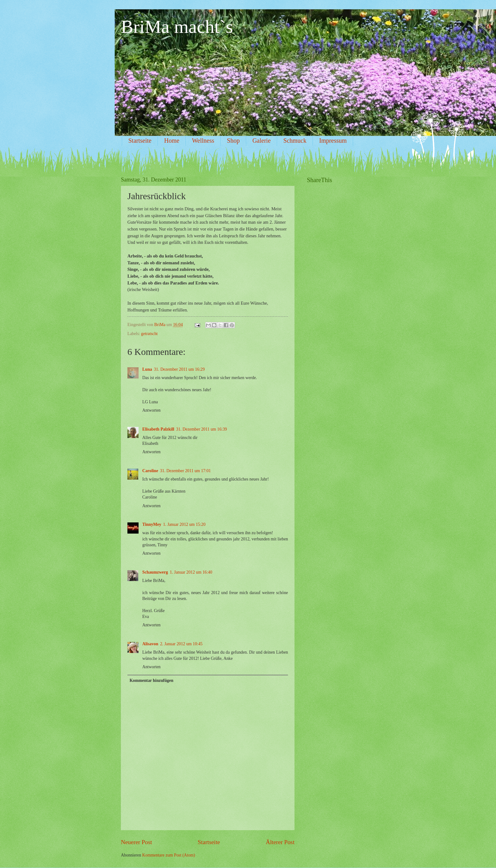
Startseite (140, 141)
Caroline (150, 471)
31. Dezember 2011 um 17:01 (185, 471)
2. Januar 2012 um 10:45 (181, 644)
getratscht (149, 334)
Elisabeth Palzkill (158, 429)
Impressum (333, 141)
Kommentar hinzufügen (151, 680)
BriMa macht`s (177, 27)
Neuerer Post (136, 842)
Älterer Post (280, 842)
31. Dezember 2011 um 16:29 (179, 369)
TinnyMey (152, 524)
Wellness (203, 141)
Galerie (261, 141)
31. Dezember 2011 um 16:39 (201, 429)
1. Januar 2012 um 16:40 (191, 572)
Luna (147, 369)
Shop (233, 141)
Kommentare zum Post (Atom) (169, 855)
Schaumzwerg (155, 572)
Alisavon (150, 644)
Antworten (151, 410)
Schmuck (295, 141)
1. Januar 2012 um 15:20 (184, 524)
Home (172, 141)
